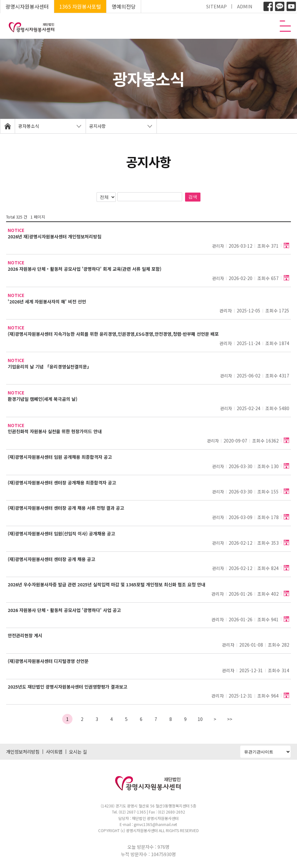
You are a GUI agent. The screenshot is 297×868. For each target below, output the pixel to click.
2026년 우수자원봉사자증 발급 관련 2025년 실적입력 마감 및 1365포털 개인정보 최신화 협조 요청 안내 (106, 585)
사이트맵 (54, 752)
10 (200, 719)
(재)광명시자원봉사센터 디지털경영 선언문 (48, 661)
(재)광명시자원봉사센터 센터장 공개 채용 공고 (51, 559)
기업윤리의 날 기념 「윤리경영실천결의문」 (50, 367)
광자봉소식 (29, 126)
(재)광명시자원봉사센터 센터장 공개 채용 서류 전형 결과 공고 (66, 508)
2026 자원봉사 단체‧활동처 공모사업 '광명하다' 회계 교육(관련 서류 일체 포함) (85, 269)
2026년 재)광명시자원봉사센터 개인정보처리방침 (55, 237)
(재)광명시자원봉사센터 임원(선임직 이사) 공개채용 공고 (61, 534)
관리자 (218, 246)
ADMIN (245, 6)
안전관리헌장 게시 (25, 636)
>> (230, 719)
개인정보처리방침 (23, 752)
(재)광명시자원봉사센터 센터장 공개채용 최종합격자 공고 (62, 483)
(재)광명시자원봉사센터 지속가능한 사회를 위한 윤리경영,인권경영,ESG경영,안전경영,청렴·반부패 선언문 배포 (113, 334)
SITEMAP (216, 6)
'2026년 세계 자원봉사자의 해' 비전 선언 (47, 302)
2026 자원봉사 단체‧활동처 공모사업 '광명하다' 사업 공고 (64, 610)
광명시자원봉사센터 (27, 6)
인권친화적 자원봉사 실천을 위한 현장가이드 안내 (55, 431)
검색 (193, 197)
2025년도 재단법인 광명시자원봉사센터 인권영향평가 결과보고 (68, 687)
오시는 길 (78, 752)
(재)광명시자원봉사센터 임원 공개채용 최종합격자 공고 (60, 457)
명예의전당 (124, 6)
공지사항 (98, 126)
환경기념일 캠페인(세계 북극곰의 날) (42, 399)
